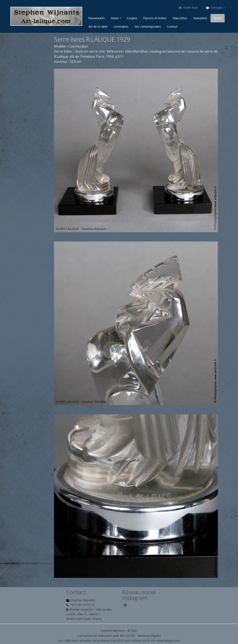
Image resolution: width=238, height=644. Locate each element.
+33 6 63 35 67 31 (82, 605)
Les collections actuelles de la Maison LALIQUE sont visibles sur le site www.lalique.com (119, 641)
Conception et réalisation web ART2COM (106, 636)
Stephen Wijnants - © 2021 (119, 631)
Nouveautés (96, 18)
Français (215, 8)
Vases (115, 18)
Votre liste (188, 8)
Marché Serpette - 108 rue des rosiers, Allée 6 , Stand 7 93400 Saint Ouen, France (89, 614)
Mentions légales (149, 636)
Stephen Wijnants (83, 600)
